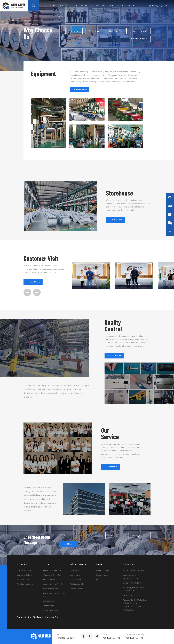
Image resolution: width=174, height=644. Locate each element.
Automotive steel (51, 611)
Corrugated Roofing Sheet (54, 584)
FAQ (98, 580)
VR (76, 5)
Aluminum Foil (51, 617)
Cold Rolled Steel (50, 589)
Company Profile (24, 571)
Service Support (139, 39)
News (120, 5)
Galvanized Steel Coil (52, 571)
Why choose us (104, 5)
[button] (86, 228)
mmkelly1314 (136, 583)
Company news (103, 571)
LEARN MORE (80, 90)
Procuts (48, 564)
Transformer (49, 606)
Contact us (111, 467)
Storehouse (94, 31)
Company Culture (24, 575)
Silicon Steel (48, 601)
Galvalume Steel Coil (52, 575)
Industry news (102, 575)
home (53, 5)
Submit (69, 544)
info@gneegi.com (158, 6)
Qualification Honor (25, 584)
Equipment (74, 31)
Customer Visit (116, 31)
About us (65, 5)
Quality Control (140, 31)
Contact (132, 5)
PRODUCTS (86, 5)
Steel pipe (38, 617)
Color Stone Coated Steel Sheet (54, 595)
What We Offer (23, 580)
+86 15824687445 (138, 571)
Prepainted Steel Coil (52, 580)
